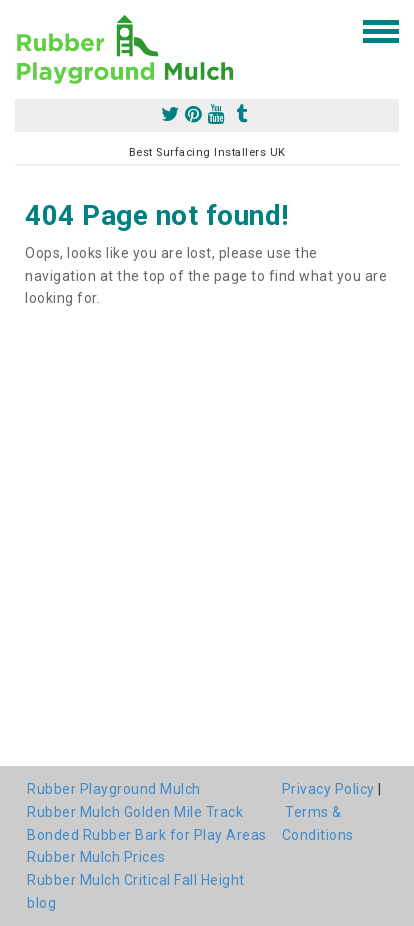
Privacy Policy (328, 789)
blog (41, 903)
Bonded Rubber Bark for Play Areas (147, 835)
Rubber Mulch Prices (96, 857)
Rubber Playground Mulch (114, 789)
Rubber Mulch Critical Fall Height (136, 880)
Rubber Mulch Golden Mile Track (135, 812)
